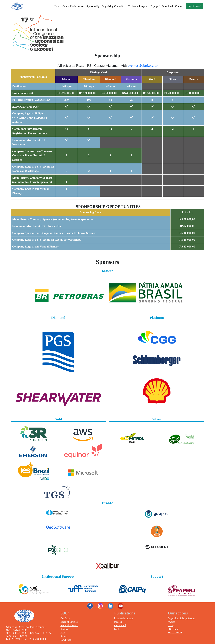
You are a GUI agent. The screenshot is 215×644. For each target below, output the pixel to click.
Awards (171, 622)
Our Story (65, 618)
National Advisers (69, 625)
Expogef (155, 6)
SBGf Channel (175, 633)
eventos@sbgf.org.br (143, 65)
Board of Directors (69, 622)
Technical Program (138, 6)
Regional (65, 629)
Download (167, 6)
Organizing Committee (114, 6)
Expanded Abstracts (124, 618)
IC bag (171, 625)
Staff (63, 633)
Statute (64, 636)
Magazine (119, 622)
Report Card (120, 625)
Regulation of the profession (181, 618)
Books (117, 629)
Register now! (194, 6)
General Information (73, 6)
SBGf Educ (173, 629)
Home (57, 6)
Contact (179, 6)
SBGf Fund (66, 640)
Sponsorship (93, 6)
